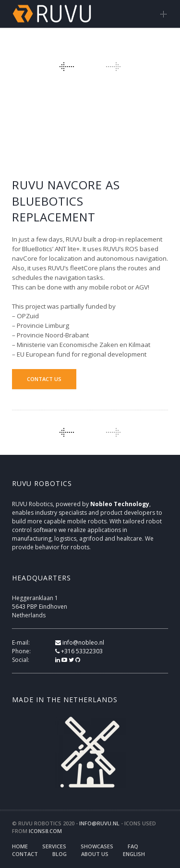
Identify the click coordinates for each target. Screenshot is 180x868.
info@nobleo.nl (80, 642)
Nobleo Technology (120, 504)
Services (54, 846)
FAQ (133, 846)
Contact (25, 854)
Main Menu (164, 14)
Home (20, 846)
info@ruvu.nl (99, 823)
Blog (60, 854)
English (134, 854)
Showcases (97, 846)
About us (95, 854)
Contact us (44, 379)
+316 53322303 (79, 651)
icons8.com (45, 831)
